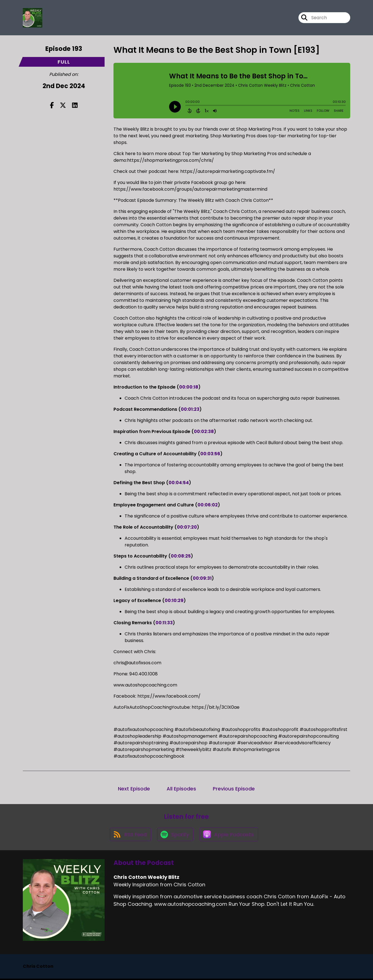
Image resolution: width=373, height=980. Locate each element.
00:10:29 (174, 600)
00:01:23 (190, 409)
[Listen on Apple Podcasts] (229, 835)
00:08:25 (181, 556)
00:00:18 (189, 387)
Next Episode (134, 789)
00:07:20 (187, 527)
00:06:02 (208, 505)
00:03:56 (210, 454)
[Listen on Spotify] (175, 835)
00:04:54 (179, 483)
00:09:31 (202, 578)
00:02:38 (204, 431)
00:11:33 (164, 623)
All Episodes (181, 789)
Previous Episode (234, 789)
